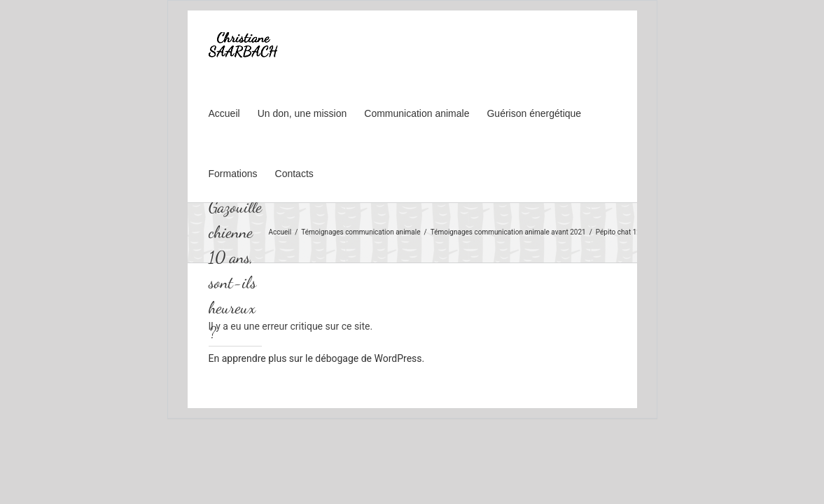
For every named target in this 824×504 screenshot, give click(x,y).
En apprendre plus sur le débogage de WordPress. (317, 358)
